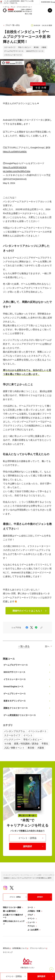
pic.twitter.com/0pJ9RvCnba (17, 171)
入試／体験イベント (14, 748)
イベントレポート (37, 731)
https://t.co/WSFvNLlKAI (15, 167)
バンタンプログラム (15, 731)
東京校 (31, 748)
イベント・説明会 (31, 838)
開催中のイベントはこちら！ (30, 611)
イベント (28, 735)
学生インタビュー (33, 739)
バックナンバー (12, 739)
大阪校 (41, 748)
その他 (8, 744)
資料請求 (33, 846)
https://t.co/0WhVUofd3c (15, 152)
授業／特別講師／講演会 (26, 744)
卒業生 (45, 744)
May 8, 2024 (9, 183)
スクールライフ (12, 735)
